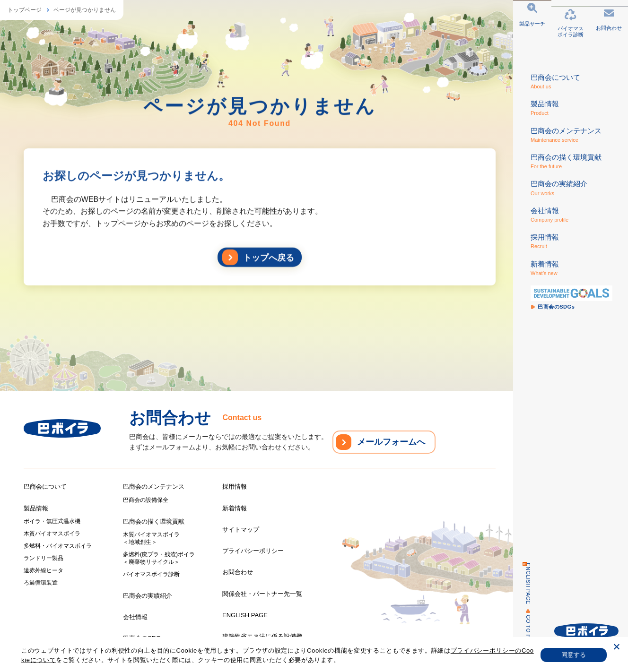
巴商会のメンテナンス (154, 487)
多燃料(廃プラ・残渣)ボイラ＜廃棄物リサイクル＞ (159, 558)
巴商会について (45, 487)
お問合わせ (238, 572)
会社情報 (135, 617)
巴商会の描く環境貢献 (154, 521)
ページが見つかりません (85, 10)
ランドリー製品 (44, 558)
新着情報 (235, 508)
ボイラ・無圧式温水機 (52, 521)
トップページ (25, 10)
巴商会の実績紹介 (148, 596)
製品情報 (36, 508)
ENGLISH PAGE (523, 584)
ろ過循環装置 (41, 583)
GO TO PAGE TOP (523, 639)
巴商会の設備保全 (146, 500)
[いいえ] (616, 648)
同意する (574, 655)
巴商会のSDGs (144, 638)
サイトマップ (241, 530)
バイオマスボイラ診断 (151, 574)
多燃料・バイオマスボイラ (58, 546)
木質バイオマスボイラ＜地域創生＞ (151, 538)
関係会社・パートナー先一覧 (262, 594)
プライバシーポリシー (253, 551)
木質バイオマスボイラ (52, 534)
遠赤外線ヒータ (44, 570)
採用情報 (235, 487)
